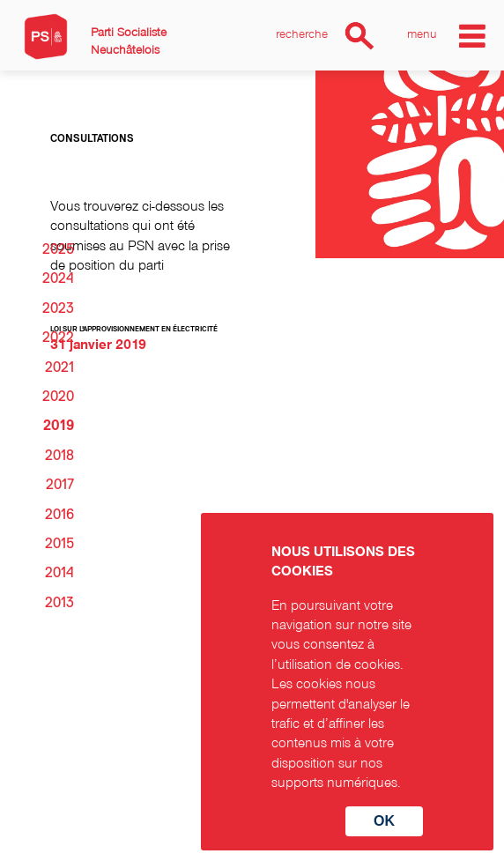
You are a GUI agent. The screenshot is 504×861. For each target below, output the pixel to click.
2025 (58, 249)
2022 (58, 338)
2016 (59, 515)
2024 (58, 278)
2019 (59, 426)
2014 (59, 573)
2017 (60, 485)
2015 (59, 544)
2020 (58, 397)
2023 (58, 308)
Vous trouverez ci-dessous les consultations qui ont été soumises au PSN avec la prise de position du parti (140, 235)
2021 (59, 367)
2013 (59, 603)
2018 (59, 456)
